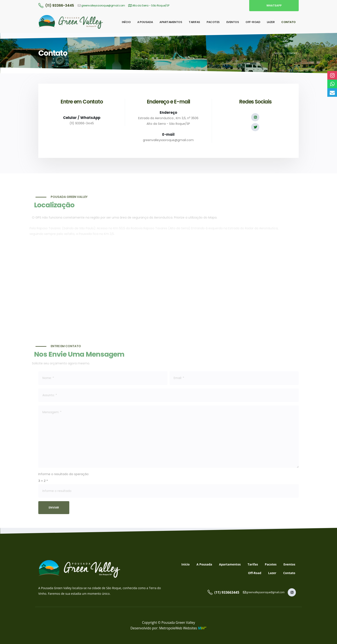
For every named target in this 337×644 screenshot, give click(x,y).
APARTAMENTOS (171, 22)
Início (278, 53)
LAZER (271, 22)
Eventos (289, 564)
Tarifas (253, 564)
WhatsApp (274, 5)
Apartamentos (230, 564)
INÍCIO (126, 22)
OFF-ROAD (253, 22)
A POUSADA (145, 22)
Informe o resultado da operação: (64, 474)
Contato (289, 573)
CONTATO (288, 22)
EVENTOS (233, 22)
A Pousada (204, 564)
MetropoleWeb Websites (178, 628)
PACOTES (213, 22)
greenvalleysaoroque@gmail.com (103, 5)
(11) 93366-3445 (60, 5)
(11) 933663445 (227, 592)
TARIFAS (194, 22)
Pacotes (271, 564)
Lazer (272, 573)
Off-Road (255, 573)
